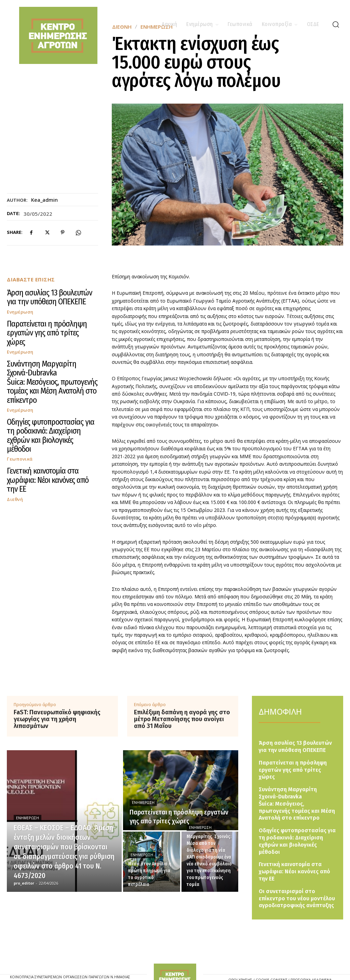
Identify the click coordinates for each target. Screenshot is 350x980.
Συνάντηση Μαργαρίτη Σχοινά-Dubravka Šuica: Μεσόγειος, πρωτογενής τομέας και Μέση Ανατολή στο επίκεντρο (49, 351)
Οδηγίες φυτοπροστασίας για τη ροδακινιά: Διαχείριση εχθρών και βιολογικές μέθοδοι (52, 381)
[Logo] (175, 957)
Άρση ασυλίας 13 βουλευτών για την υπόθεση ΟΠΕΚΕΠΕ (44, 295)
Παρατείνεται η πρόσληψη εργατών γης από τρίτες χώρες (48, 321)
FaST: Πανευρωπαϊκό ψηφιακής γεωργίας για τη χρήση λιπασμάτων (57, 719)
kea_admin (44, 200)
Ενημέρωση (20, 307)
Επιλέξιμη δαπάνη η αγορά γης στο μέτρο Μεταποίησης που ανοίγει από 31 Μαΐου (182, 719)
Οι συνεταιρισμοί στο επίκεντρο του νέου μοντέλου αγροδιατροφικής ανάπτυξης (297, 872)
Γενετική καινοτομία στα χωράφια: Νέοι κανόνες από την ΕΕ (46, 407)
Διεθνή (15, 420)
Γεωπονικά (20, 393)
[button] (336, 24)
